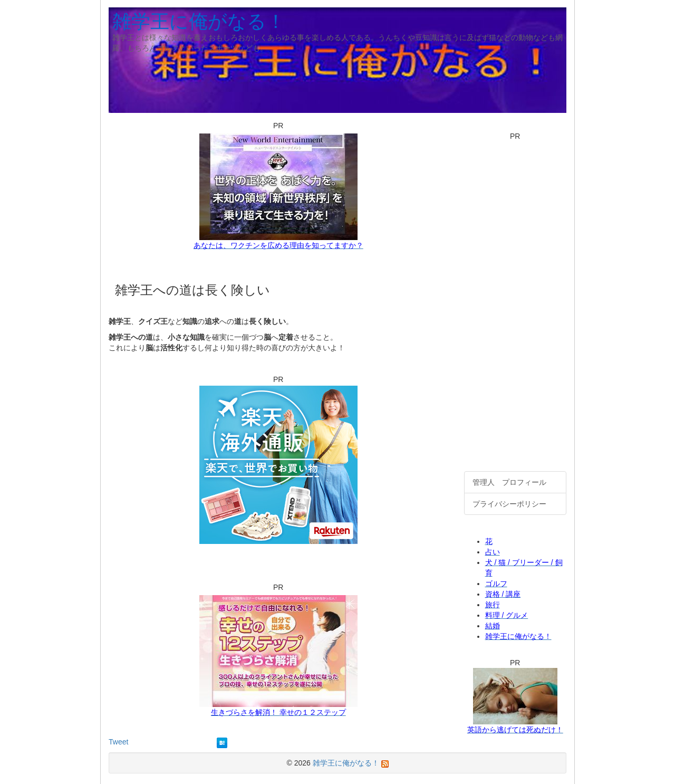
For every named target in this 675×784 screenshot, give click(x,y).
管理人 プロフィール (509, 482)
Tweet (118, 742)
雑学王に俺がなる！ (199, 21)
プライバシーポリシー (509, 504)
